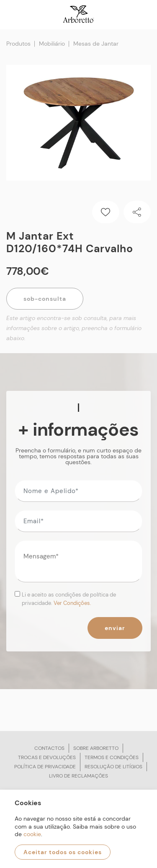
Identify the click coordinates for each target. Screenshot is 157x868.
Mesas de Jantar (96, 44)
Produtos (18, 44)
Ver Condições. (72, 603)
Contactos (49, 748)
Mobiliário (52, 44)
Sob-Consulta (45, 299)
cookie (32, 834)
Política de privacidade (45, 767)
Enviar (115, 628)
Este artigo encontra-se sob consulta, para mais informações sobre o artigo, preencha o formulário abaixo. (74, 328)
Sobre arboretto (96, 748)
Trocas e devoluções (47, 757)
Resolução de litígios (113, 767)
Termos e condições (112, 757)
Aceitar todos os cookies (63, 852)
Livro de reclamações (78, 776)
